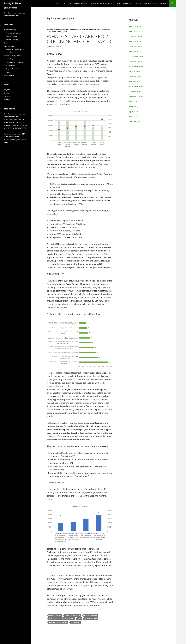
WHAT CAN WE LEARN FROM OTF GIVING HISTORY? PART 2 (15, 128)
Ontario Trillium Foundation (62, 619)
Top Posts (8, 72)
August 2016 (134, 72)
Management (80, 3)
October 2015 (135, 92)
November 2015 (136, 87)
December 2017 (136, 57)
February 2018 (135, 47)
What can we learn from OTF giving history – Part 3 (79, 39)
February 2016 (135, 77)
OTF (79, 619)
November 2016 (136, 67)
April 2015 (134, 112)
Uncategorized (10, 75)
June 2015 (133, 107)
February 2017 (135, 62)
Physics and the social (13, 33)
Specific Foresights (12, 36)
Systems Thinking (12, 40)
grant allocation (73, 615)
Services (67, 3)
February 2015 (135, 122)
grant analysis (91, 615)
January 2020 (135, 26)
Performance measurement (83, 29)
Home (58, 3)
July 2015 (133, 102)
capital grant (55, 615)
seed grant (76, 622)
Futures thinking (10, 30)
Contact (164, 3)
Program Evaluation (57, 32)
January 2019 (135, 42)
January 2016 (135, 82)
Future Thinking (122, 3)
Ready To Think (13, 3)
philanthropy (91, 619)
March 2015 (134, 117)
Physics (138, 3)
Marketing (9, 59)
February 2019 (135, 37)
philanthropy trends (58, 622)
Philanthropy (103, 29)
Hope (6, 43)
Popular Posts (150, 3)
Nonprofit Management (100, 3)
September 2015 (136, 97)
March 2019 (134, 32)
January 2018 (135, 52)
